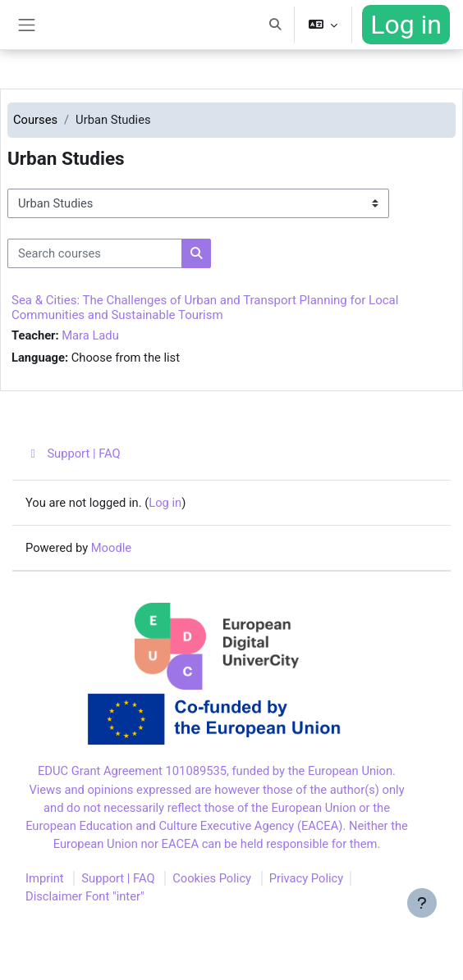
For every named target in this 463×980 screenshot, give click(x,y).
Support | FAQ (73, 454)
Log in (406, 25)
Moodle (111, 548)
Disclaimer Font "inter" (85, 896)
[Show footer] (422, 903)
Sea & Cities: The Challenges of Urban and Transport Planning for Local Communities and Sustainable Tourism (205, 308)
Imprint (45, 878)
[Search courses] (95, 253)
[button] (275, 25)
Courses (35, 120)
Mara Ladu (90, 335)
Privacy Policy (307, 878)
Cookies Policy (212, 878)
